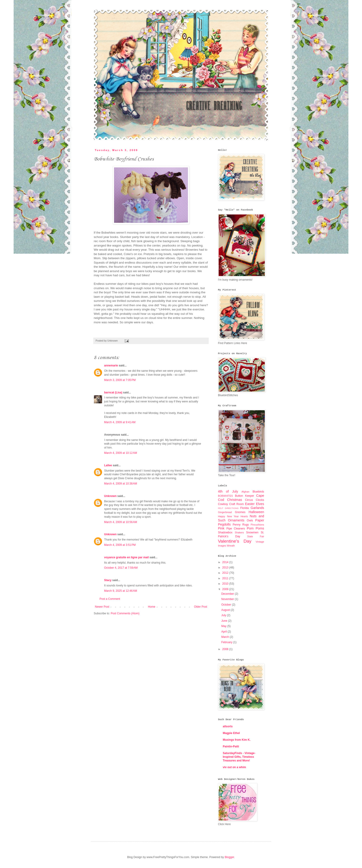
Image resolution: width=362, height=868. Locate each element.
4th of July (228, 491)
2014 (226, 562)
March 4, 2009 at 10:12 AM (121, 453)
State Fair (256, 536)
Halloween (256, 512)
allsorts (228, 726)
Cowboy (223, 504)
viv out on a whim (234, 767)
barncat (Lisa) (113, 392)
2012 (226, 573)
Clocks (260, 500)
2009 (226, 589)
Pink (221, 528)
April (224, 632)
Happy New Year (228, 516)
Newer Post (102, 607)
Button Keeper (245, 496)
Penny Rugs (241, 525)
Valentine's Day (235, 541)
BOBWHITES (225, 496)
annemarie (111, 366)
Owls (250, 520)
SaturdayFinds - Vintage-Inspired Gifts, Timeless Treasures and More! (239, 757)
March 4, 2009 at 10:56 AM (121, 522)
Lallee (108, 465)
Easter (250, 504)
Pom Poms (255, 528)
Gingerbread (225, 512)
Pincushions (257, 525)
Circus (249, 500)
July (224, 615)
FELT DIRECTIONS (228, 508)
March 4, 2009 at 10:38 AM (121, 484)
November (228, 599)
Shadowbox (225, 532)
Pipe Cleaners (236, 529)
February (227, 642)
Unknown (110, 496)
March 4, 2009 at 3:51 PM (120, 545)
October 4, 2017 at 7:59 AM (121, 568)
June (225, 621)
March (225, 637)
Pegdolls (224, 524)
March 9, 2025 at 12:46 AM (121, 591)
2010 (226, 584)
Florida (245, 508)
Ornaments (236, 520)
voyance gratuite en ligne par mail (126, 557)
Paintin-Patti (231, 746)
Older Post (201, 607)
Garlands (257, 508)
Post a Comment (110, 599)
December (228, 594)
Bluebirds (258, 492)
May (224, 626)
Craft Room (237, 504)
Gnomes (240, 512)
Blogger (229, 857)
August (226, 610)
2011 (226, 578)
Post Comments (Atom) (125, 613)
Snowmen (252, 532)
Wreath (231, 546)
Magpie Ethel (231, 733)
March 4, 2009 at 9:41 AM (120, 422)
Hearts (244, 516)
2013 (226, 568)
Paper (260, 520)
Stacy (108, 580)
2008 (226, 649)
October (226, 605)
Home (152, 607)
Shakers (239, 532)
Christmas (235, 500)
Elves (260, 504)
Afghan (245, 492)
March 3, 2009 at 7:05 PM (120, 380)
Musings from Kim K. (237, 740)
